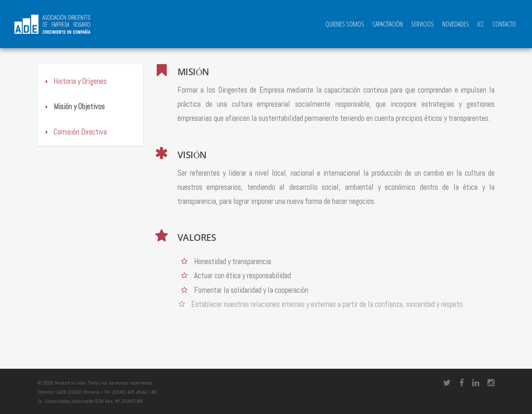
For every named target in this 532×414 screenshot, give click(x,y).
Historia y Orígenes (75, 81)
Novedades (456, 24)
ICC (481, 24)
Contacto (504, 24)
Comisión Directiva (75, 132)
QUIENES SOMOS (345, 24)
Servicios (422, 24)
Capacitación (388, 24)
